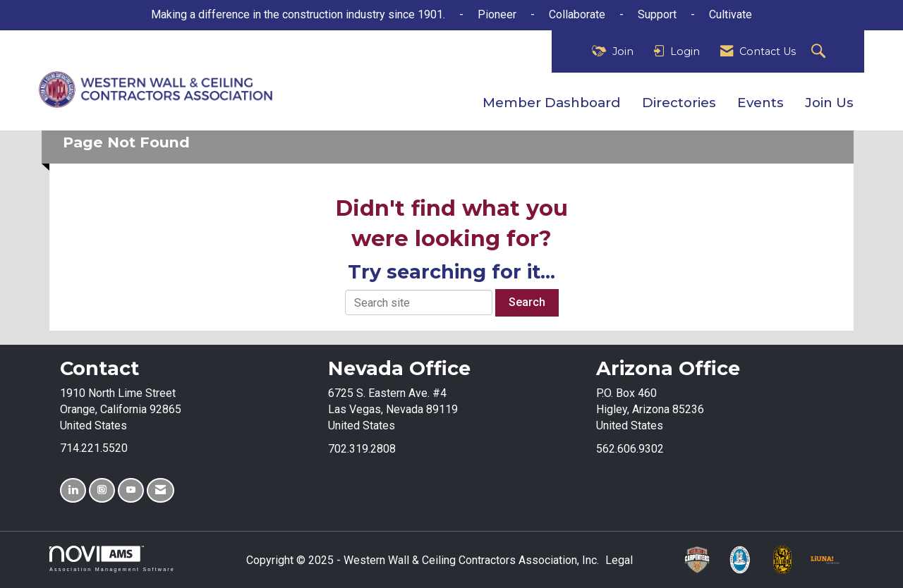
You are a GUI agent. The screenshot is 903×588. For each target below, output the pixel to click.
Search (527, 302)
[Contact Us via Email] (160, 490)
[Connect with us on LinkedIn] (73, 490)
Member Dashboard (552, 103)
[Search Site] (820, 52)
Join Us (829, 103)
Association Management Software (112, 559)
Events (760, 103)
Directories (679, 103)
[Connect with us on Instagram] (102, 490)
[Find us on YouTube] (131, 490)
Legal (619, 560)
